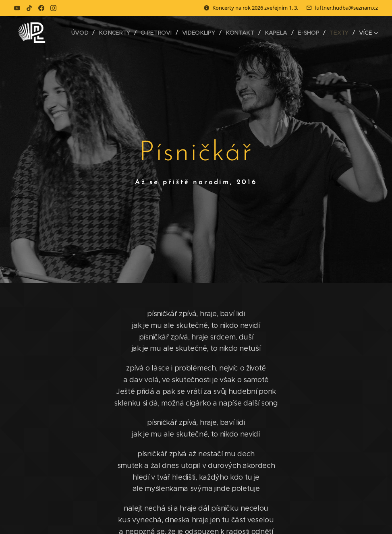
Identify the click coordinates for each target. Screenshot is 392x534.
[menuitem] (82, 33)
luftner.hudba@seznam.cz (346, 8)
